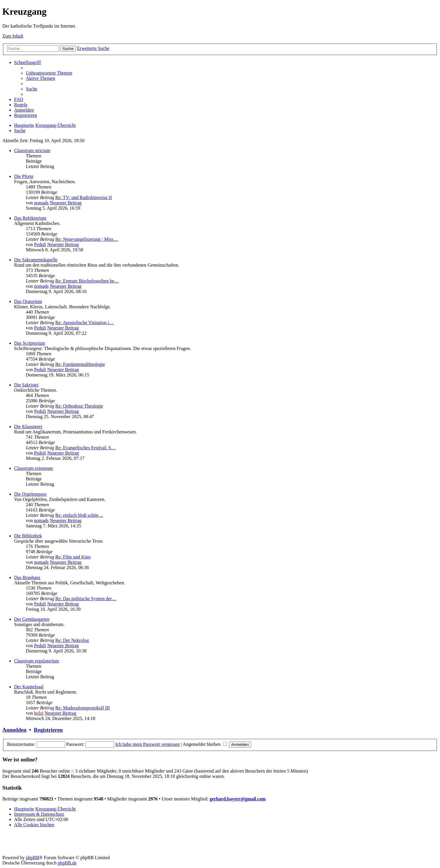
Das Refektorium (30, 218)
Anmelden (14, 730)
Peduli (40, 244)
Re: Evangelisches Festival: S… (85, 448)
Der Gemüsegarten (32, 619)
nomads (41, 203)
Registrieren (48, 730)
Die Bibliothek (28, 536)
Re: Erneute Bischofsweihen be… (87, 281)
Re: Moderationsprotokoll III (82, 708)
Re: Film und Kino (73, 557)
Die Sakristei (26, 385)
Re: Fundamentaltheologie (80, 364)
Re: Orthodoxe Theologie (79, 406)
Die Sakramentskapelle (36, 260)
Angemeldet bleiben (205, 744)
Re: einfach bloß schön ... (79, 515)
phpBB (32, 858)
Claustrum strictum (32, 150)
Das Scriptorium (29, 343)
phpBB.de (67, 863)
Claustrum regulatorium (37, 661)
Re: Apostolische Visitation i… (84, 323)
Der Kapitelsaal (29, 687)
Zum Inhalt (13, 36)
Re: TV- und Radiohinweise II (83, 197)
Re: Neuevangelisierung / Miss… (87, 239)
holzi (39, 713)
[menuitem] (49, 73)
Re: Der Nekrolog (72, 640)
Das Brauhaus (27, 577)
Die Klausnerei (28, 427)
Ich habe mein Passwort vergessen (147, 744)
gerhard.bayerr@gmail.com (238, 799)
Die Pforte (24, 176)
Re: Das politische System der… (86, 599)
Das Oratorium (28, 301)
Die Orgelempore (30, 494)
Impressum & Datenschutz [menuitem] (39, 814)
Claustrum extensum (33, 468)
